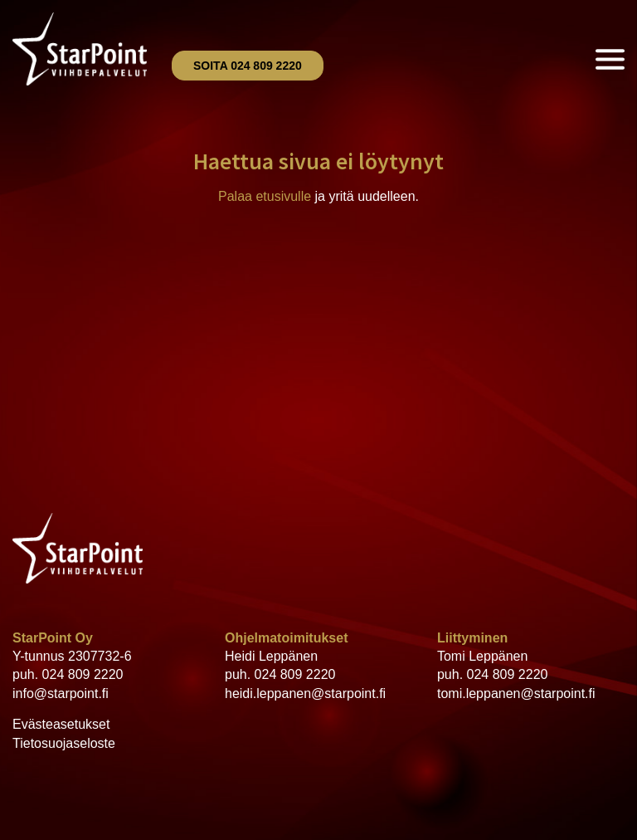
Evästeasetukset (61, 724)
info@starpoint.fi (61, 693)
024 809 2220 (83, 674)
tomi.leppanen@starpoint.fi (516, 693)
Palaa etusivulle (265, 196)
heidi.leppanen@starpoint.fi (305, 693)
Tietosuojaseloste (64, 743)
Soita (248, 66)
